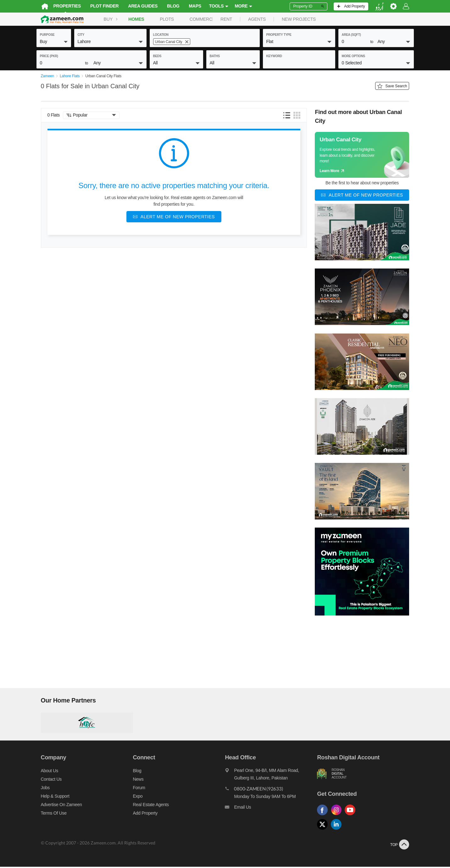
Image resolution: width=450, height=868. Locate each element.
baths (215, 56)
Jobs (41, 789)
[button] (54, 41)
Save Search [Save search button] (397, 87)
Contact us (47, 780)
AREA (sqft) (351, 35)
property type (279, 35)
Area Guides (138, 6)
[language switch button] (384, 6)
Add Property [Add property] (143, 814)
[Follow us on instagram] (340, 817)
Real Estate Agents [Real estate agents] (149, 806)
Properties (63, 6)
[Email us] (272, 810)
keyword (274, 56)
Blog (169, 6)
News (136, 780)
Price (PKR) (49, 56)
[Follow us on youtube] (354, 817)
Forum (137, 789)
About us (45, 772)
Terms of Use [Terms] (49, 814)
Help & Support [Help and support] (51, 797)
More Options (354, 56)
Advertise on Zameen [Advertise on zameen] (57, 806)
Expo (136, 797)
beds (157, 56)
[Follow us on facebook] (326, 817)
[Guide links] (367, 156)
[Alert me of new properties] (174, 218)
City (81, 35)
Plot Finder (100, 6)
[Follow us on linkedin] (340, 831)
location (161, 35)
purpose (47, 35)
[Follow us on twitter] (326, 831)
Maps (190, 6)
